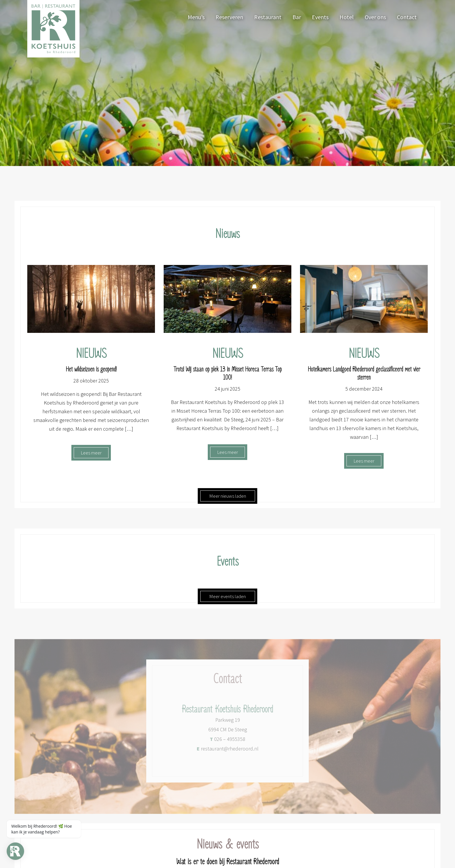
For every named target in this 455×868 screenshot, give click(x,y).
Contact (407, 17)
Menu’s (196, 17)
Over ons (375, 17)
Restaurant (268, 17)
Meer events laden (228, 596)
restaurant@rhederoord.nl (228, 753)
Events (320, 17)
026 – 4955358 (228, 743)
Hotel (347, 17)
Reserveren (229, 17)
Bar (297, 17)
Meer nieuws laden (228, 496)
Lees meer (91, 453)
